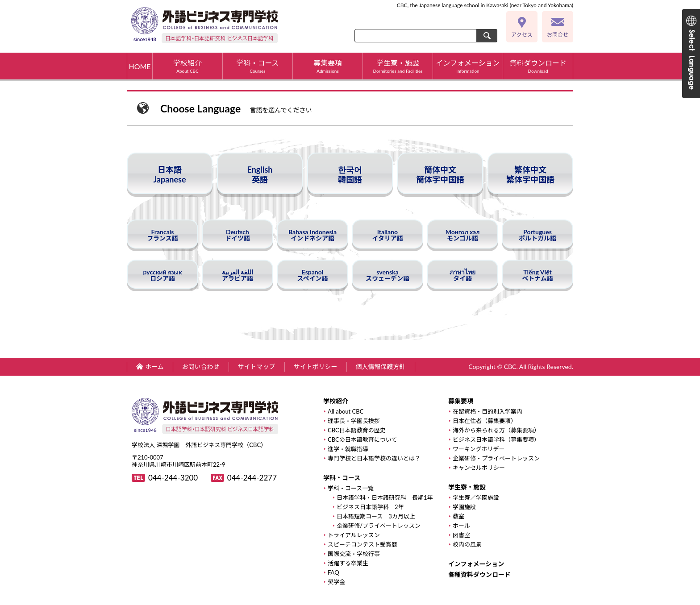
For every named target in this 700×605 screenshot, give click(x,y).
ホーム (154, 367)
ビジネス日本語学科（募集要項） (496, 440)
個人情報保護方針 (381, 367)
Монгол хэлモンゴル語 (463, 235)
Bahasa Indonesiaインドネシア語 (312, 235)
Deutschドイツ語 (237, 235)
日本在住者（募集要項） (485, 421)
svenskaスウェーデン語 (387, 275)
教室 (458, 516)
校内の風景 (467, 545)
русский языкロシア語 (163, 275)
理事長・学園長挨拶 (354, 421)
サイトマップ (257, 367)
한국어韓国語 (350, 174)
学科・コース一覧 (351, 488)
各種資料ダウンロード (479, 575)
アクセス (522, 35)
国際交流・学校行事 (354, 554)
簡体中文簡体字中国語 (440, 174)
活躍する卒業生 (348, 563)
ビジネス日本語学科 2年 (370, 507)
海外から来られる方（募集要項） (496, 430)
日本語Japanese (169, 174)
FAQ (333, 573)
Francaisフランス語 (162, 235)
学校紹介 (187, 66)
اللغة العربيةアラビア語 (237, 275)
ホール (461, 526)
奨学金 (336, 582)
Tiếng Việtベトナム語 (537, 275)
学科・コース (257, 66)
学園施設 (464, 507)
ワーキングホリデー (479, 449)
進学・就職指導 (348, 449)
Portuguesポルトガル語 (537, 235)
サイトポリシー (316, 367)
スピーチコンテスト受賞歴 (362, 545)
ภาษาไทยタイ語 (462, 275)
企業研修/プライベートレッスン (379, 526)
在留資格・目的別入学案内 (487, 412)
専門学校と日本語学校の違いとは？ (374, 458)
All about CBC (346, 412)
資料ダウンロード (538, 66)
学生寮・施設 (398, 66)
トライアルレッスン (354, 535)
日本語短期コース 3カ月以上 (376, 516)
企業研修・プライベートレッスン (496, 458)
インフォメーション (468, 66)
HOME (140, 66)
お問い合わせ (201, 367)
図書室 (461, 535)
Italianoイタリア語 (387, 235)
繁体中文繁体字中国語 (530, 174)
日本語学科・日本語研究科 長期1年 (385, 498)
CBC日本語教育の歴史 (357, 430)
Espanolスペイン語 (312, 275)
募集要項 (328, 66)
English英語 (260, 174)
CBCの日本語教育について (362, 440)
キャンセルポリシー (479, 468)
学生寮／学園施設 (476, 498)
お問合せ (558, 35)
